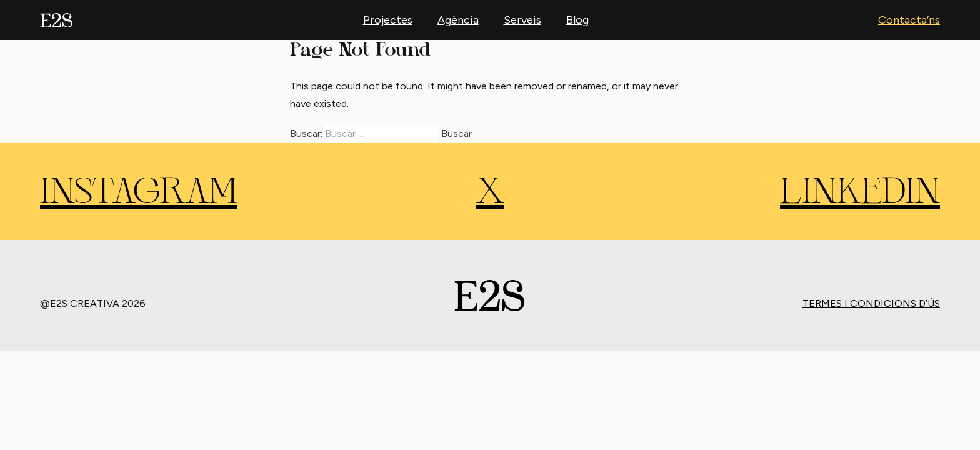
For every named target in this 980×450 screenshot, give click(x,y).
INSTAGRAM (139, 194)
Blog (577, 20)
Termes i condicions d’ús (871, 303)
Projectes (388, 20)
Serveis (522, 20)
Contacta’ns (909, 20)
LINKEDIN (860, 194)
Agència (458, 20)
